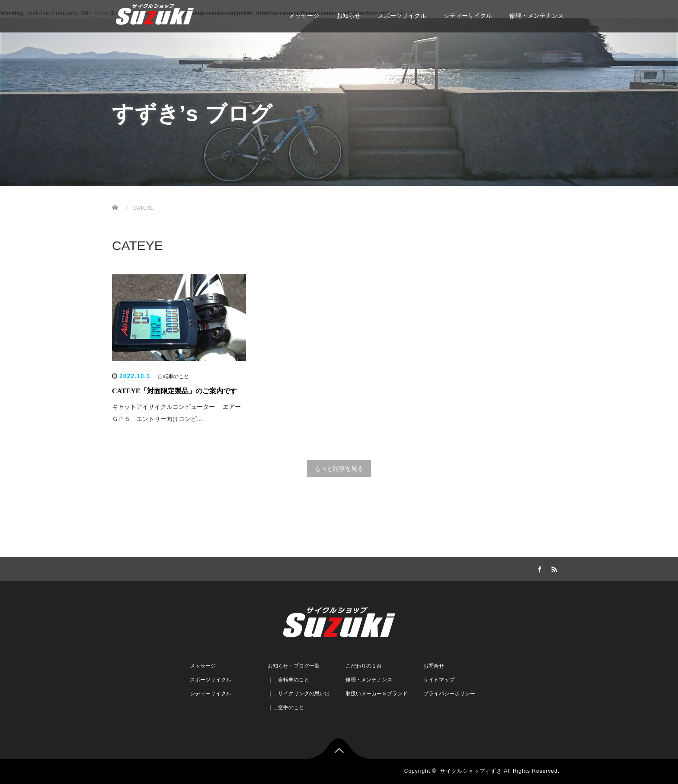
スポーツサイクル (402, 16)
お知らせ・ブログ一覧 (294, 666)
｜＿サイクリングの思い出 (299, 694)
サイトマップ (439, 680)
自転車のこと (173, 376)
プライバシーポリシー (449, 694)
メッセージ (304, 16)
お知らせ (349, 16)
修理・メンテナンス (537, 16)
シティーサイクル (468, 16)
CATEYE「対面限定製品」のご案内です (175, 391)
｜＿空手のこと (286, 707)
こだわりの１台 (364, 666)
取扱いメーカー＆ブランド (377, 694)
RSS (553, 568)
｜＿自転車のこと (288, 680)
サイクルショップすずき (471, 771)
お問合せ (434, 666)
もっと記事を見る (339, 469)
